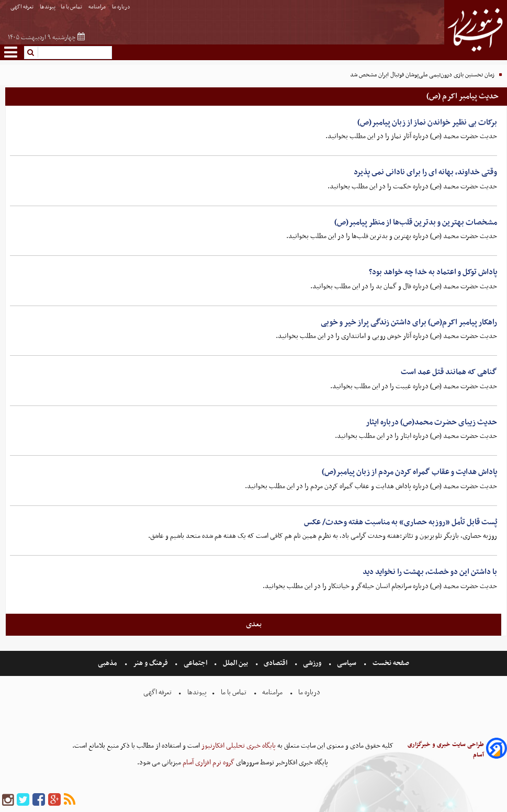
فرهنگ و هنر (151, 663)
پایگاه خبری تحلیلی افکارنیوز (238, 746)
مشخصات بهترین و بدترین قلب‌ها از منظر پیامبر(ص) (416, 222)
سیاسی (347, 663)
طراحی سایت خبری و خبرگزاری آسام (446, 750)
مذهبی (108, 663)
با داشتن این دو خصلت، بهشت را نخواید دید (430, 572)
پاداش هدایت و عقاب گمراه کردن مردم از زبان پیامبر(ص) (409, 472)
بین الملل (235, 663)
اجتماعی (195, 663)
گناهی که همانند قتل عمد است (449, 372)
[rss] (70, 800)
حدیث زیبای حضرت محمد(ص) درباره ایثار (431, 422)
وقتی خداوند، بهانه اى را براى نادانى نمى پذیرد (425, 172)
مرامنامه (98, 7)
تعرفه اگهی (22, 7)
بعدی (254, 624)
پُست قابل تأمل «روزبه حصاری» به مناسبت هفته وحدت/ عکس (401, 522)
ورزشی (312, 663)
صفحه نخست (390, 663)
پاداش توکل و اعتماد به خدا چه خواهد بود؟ (433, 272)
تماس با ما (72, 7)
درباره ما (122, 7)
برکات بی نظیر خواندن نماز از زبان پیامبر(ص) (427, 122)
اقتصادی (275, 663)
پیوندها (48, 7)
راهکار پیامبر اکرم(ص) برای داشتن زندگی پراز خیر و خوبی (409, 322)
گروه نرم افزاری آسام (208, 763)
